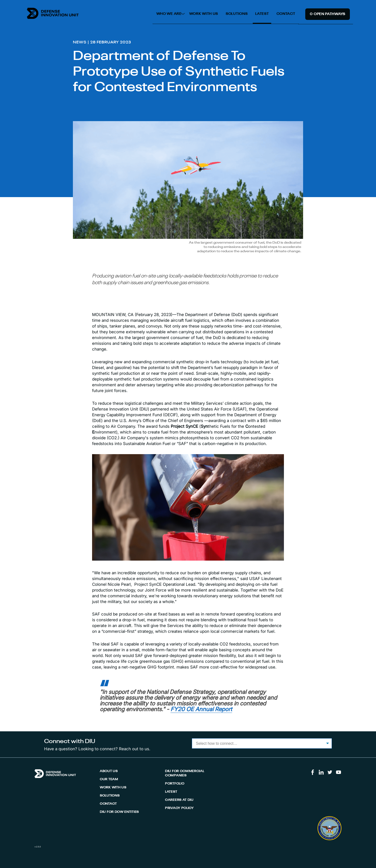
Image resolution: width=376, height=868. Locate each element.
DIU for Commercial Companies (185, 773)
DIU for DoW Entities (119, 812)
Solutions (237, 14)
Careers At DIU (179, 800)
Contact (286, 14)
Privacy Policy (179, 808)
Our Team (109, 779)
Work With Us (204, 14)
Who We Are (169, 14)
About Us (109, 771)
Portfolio (175, 784)
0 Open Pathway (328, 14)
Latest (262, 14)
